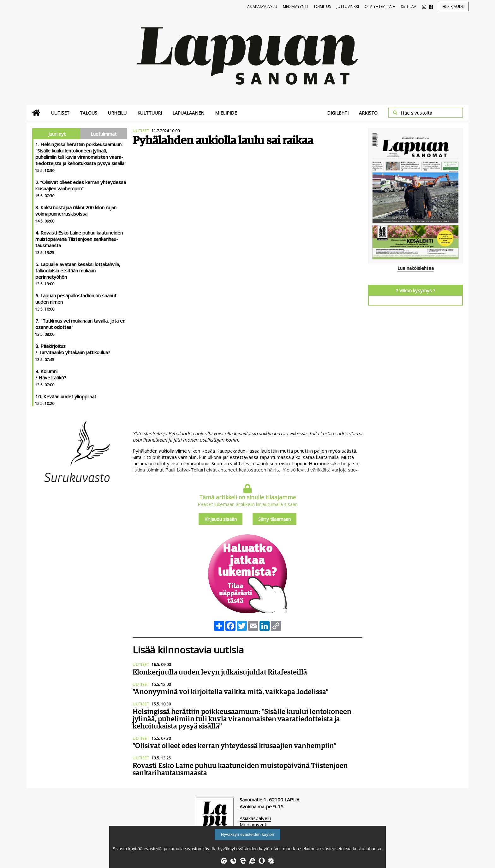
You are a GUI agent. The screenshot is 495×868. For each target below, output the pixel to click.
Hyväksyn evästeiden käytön (248, 834)
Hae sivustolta (416, 113)
